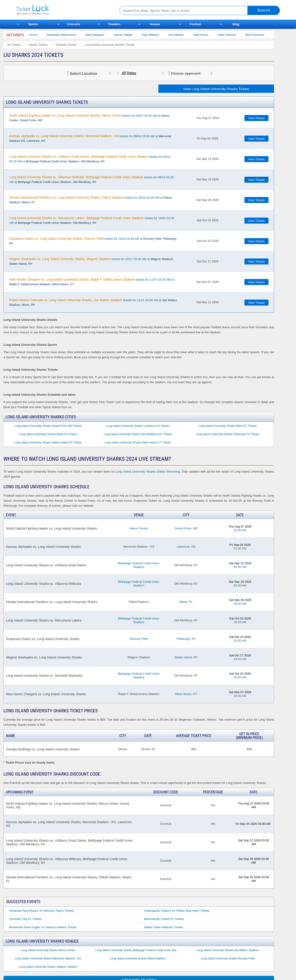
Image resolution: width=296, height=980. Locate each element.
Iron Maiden (183, 35)
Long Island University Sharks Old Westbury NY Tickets (138, 434)
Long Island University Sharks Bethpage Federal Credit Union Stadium (139, 950)
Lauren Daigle (130, 35)
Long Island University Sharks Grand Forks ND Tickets (48, 426)
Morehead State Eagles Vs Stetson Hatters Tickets (43, 927)
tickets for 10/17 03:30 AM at (91, 261)
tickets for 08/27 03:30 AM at (89, 118)
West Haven (183, 694)
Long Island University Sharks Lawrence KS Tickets (138, 426)
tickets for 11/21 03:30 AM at (93, 302)
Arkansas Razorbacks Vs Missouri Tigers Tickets (41, 911)
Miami (183, 602)
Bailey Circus (36, 35)
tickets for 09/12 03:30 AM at (90, 159)
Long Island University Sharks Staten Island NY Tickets (48, 443)
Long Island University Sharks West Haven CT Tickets (138, 443)
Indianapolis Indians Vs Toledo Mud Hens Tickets (177, 911)
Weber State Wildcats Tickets (164, 927)
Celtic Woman (234, 35)
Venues (155, 24)
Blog (236, 24)
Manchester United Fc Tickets (164, 919)
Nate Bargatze (102, 35)
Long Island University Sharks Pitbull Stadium (138, 959)
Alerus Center (139, 528)
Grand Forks (183, 528)
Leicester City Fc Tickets (25, 919)
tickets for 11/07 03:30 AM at (91, 282)
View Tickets (256, 118)
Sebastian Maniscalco (68, 35)
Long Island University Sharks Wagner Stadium (48, 967)
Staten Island (183, 657)
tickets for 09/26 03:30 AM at (90, 200)
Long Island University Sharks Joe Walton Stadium (228, 950)
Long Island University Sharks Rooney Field (228, 959)
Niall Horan (208, 35)
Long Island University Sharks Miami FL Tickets (228, 426)
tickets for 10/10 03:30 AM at (93, 241)
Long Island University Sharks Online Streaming (148, 472)
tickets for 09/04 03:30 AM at (90, 138)
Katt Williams (157, 35)
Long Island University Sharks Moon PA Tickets (48, 434)
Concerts (74, 24)
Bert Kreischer (262, 35)
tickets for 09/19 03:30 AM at (91, 179)
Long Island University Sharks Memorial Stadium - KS (48, 959)
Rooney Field (139, 639)
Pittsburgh (183, 639)
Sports (33, 24)
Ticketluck (62, 10)
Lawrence (183, 547)
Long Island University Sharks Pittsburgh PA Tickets (228, 434)
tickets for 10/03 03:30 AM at (92, 220)
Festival (195, 24)
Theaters (114, 24)
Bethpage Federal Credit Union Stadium (139, 565)
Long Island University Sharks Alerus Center (48, 950)
